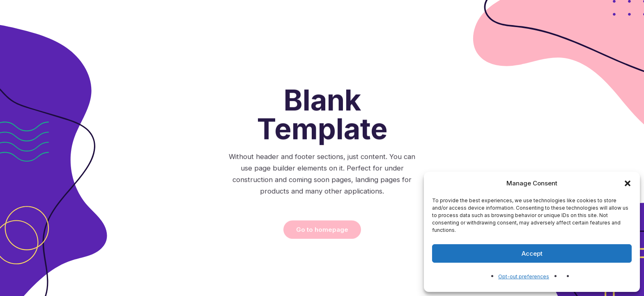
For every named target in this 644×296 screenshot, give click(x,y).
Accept (532, 253)
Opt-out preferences (524, 276)
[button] (628, 183)
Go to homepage (322, 257)
